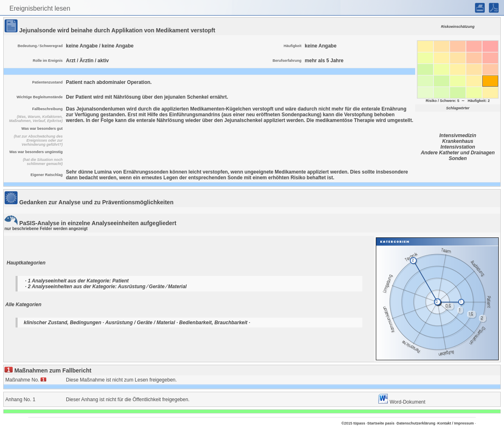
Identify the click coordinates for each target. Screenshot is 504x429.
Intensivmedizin (458, 135)
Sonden (458, 158)
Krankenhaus (458, 141)
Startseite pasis (381, 423)
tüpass (359, 423)
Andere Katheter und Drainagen (458, 153)
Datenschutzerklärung (416, 423)
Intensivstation (458, 147)
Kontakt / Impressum (455, 423)
